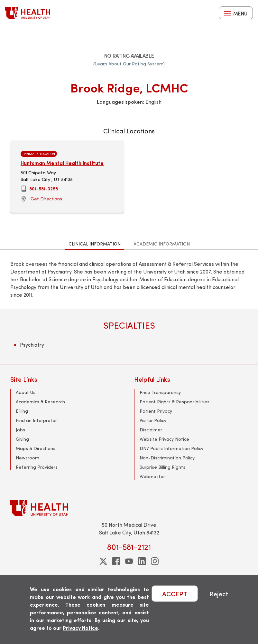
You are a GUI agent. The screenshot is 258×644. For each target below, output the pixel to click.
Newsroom (28, 458)
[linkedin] (142, 561)
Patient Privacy (156, 411)
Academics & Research (40, 402)
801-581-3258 (44, 188)
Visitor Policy (153, 420)
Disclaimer (151, 430)
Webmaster (152, 476)
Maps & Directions (36, 448)
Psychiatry (32, 345)
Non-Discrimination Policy (167, 458)
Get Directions (46, 199)
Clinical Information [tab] (95, 244)
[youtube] (129, 561)
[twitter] (103, 561)
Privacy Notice (80, 628)
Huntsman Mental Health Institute (62, 163)
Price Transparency (160, 392)
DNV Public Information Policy (171, 448)
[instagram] (155, 561)
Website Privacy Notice (164, 439)
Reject (219, 594)
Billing (22, 411)
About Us (26, 392)
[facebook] (116, 561)
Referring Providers (37, 467)
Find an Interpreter (36, 420)
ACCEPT (175, 594)
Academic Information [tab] (162, 244)
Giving (22, 439)
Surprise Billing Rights (162, 467)
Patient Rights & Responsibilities (175, 402)
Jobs (20, 430)
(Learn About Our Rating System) (129, 64)
